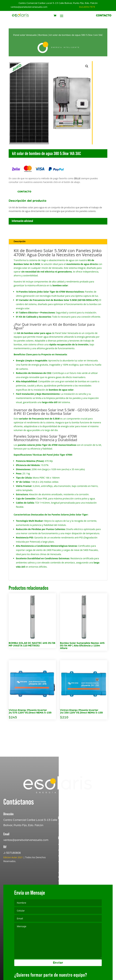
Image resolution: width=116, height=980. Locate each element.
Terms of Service (66, 900)
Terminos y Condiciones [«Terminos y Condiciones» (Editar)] (76, 869)
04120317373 (87, 7)
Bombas (43, 35)
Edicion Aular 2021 (13, 876)
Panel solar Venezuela (25, 35)
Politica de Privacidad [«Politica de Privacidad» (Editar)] (75, 863)
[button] (87, 66)
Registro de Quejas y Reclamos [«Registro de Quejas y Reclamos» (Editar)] (81, 875)
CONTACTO (104, 16)
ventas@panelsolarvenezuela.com (29, 7)
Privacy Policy (65, 896)
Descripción (20, 242)
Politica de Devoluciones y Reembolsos (87, 881)
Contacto (24, 192)
